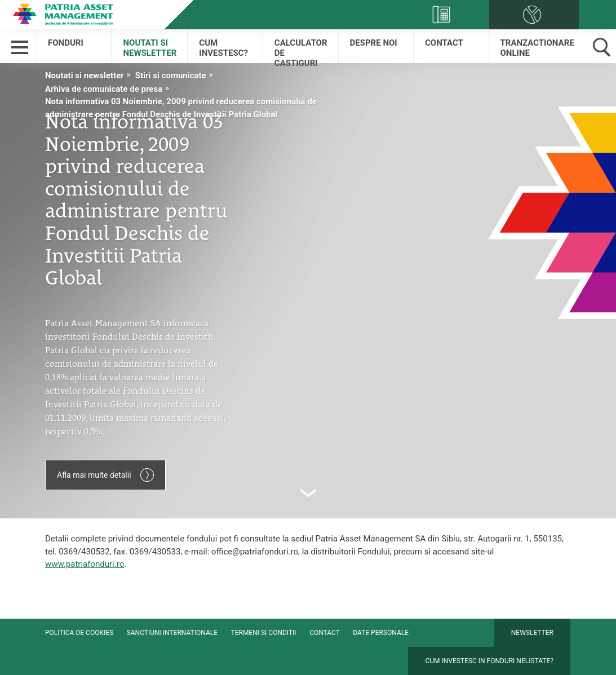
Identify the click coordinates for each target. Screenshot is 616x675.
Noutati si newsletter (150, 48)
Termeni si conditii (264, 633)
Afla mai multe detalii (105, 475)
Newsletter (532, 633)
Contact (444, 43)
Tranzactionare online (537, 48)
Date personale (381, 633)
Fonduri (66, 43)
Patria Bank (65, 14)
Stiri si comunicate (171, 76)
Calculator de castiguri (301, 50)
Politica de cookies (79, 633)
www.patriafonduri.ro (85, 564)
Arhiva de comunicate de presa (104, 89)
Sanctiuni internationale (172, 633)
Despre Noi (374, 43)
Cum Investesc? (223, 48)
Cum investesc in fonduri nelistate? (489, 661)
